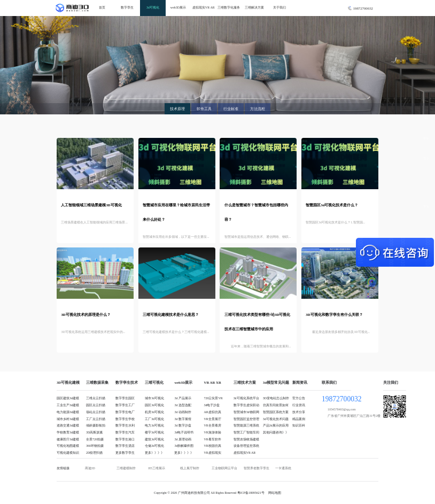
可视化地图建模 (68, 446)
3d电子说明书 (184, 432)
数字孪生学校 (125, 419)
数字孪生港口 (125, 439)
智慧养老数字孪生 (257, 468)
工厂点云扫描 (96, 419)
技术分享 (299, 412)
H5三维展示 (156, 468)
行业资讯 (299, 405)
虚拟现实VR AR (204, 7)
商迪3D (90, 468)
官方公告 (299, 398)
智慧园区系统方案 (276, 412)
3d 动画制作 (182, 412)
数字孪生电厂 (125, 412)
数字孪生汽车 (125, 432)
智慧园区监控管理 (246, 419)
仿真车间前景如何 (276, 405)
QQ (426, 118)
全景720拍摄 (95, 439)
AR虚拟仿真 (213, 412)
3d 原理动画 (182, 439)
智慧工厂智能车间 (246, 432)
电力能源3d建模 (68, 412)
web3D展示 (178, 7)
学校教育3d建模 (68, 432)
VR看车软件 (213, 439)
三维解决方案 (254, 7)
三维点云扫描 (96, 398)
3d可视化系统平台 (246, 398)
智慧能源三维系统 (246, 425)
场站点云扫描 (96, 412)
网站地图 (275, 493)
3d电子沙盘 (212, 405)
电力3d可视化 (154, 425)
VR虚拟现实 (213, 453)
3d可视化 (153, 7)
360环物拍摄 (95, 446)
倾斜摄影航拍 (96, 425)
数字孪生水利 (125, 425)
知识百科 (299, 425)
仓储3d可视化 (154, 446)
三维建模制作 (126, 468)
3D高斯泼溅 (94, 432)
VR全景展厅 (213, 419)
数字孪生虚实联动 (246, 405)
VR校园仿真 (213, 446)
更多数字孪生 (125, 453)
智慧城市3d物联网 (246, 412)
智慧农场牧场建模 (246, 439)
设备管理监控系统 (246, 446)
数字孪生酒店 (125, 446)
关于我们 (279, 7)
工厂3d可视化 (154, 419)
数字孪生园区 (125, 398)
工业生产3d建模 (68, 405)
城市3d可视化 (154, 398)
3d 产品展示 (182, 398)
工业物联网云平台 (224, 468)
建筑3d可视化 (154, 439)
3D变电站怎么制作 (276, 398)
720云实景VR (213, 398)
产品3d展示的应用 (276, 425)
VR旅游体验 (213, 432)
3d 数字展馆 (182, 419)
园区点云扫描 (96, 405)
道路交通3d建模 (68, 425)
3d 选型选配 (182, 405)
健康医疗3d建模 (68, 439)
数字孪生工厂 (125, 405)
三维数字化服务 (229, 7)
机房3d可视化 (154, 412)
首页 (102, 7)
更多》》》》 (154, 453)
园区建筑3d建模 (68, 398)
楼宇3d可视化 (154, 432)
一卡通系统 (283, 468)
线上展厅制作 (190, 468)
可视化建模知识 (68, 453)
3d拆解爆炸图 (184, 446)
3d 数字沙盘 (182, 425)
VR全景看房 (213, 425)
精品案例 (299, 419)
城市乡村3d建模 (68, 419)
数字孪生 (127, 7)
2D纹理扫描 (94, 453)
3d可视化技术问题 (276, 419)
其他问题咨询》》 (276, 432)
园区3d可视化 (154, 405)
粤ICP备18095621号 (251, 493)
